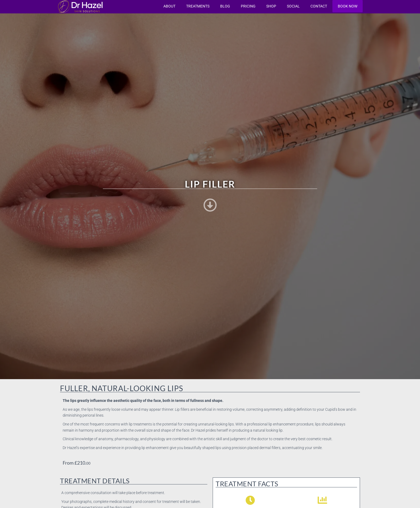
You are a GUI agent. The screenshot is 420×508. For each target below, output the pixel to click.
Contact (319, 6)
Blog (225, 6)
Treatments (198, 6)
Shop (271, 6)
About (169, 6)
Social (293, 6)
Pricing (248, 6)
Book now (348, 6)
